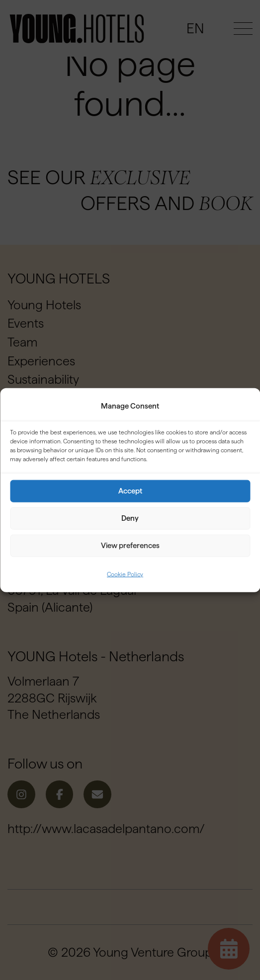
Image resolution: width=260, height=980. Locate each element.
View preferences (130, 545)
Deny (130, 518)
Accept (130, 491)
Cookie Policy (125, 574)
